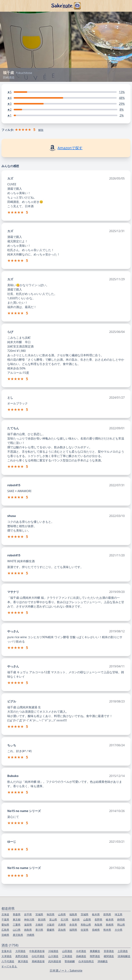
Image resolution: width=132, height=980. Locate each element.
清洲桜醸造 (124, 956)
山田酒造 (67, 951)
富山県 (53, 919)
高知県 (62, 930)
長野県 (98, 919)
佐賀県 (85, 930)
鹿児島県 (18, 935)
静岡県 (121, 919)
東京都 (17, 919)
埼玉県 (118, 914)
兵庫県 (62, 925)
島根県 (110, 925)
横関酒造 (109, 956)
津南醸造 (103, 961)
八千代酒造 (8, 961)
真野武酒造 (22, 956)
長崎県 (96, 930)
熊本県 (107, 930)
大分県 (118, 930)
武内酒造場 (55, 961)
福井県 (76, 919)
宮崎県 (5, 935)
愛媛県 (51, 930)
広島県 (5, 930)
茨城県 (85, 914)
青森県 (17, 914)
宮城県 (39, 914)
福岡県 (73, 930)
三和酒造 (67, 956)
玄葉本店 (7, 951)
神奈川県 (29, 919)
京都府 (39, 925)
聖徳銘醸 (70, 961)
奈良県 (73, 925)
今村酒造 (81, 951)
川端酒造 (53, 951)
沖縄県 (30, 935)
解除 (41, 130)
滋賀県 (28, 925)
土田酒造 (123, 951)
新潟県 (42, 919)
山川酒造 (53, 956)
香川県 (39, 930)
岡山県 (121, 925)
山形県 (62, 914)
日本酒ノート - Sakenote (66, 971)
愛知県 (5, 925)
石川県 (64, 919)
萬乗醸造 (95, 951)
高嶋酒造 (81, 956)
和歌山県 (86, 925)
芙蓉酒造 (109, 951)
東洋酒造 (23, 961)
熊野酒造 (95, 956)
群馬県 (107, 914)
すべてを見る (9, 966)
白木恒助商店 (86, 961)
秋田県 (51, 914)
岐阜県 (110, 919)
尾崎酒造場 (38, 961)
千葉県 (5, 919)
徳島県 (28, 930)
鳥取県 (98, 925)
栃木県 (96, 914)
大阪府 (51, 925)
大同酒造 (20, 951)
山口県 (17, 930)
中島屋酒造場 (37, 951)
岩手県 (28, 914)
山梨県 (87, 919)
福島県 (73, 914)
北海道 (5, 914)
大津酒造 (7, 956)
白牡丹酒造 (38, 956)
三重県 (17, 925)
